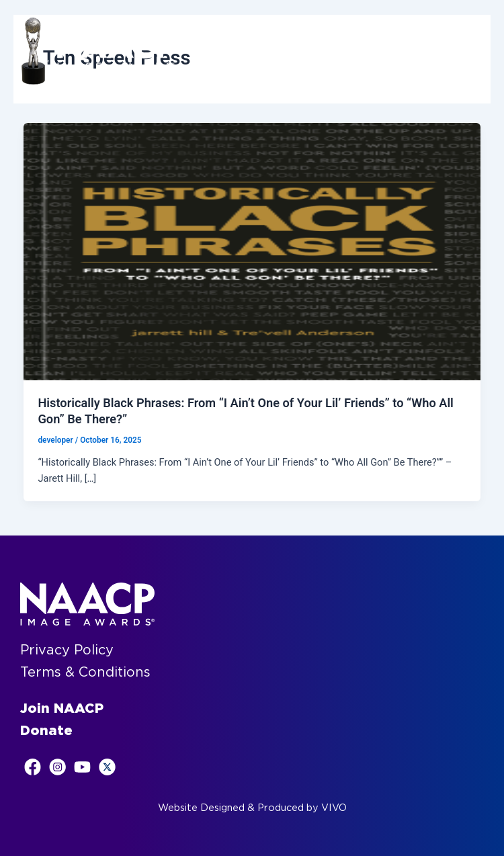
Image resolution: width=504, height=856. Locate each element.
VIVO (334, 808)
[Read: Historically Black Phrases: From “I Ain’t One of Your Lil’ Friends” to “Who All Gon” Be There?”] (252, 251)
